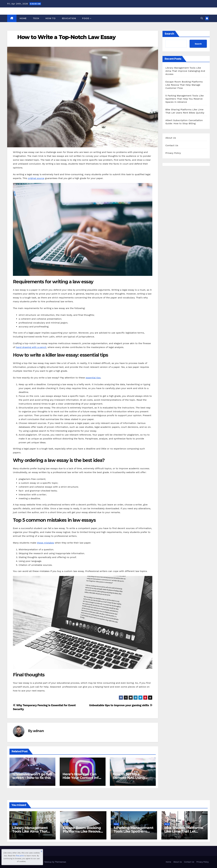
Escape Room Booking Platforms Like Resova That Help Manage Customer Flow (184, 85)
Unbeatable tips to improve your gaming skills (121, 705)
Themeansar (60, 862)
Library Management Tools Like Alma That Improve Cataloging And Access (185, 71)
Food (86, 18)
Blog (15, 824)
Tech (36, 18)
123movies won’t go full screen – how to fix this (32, 776)
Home (23, 18)
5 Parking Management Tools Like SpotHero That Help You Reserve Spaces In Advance (185, 99)
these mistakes (46, 543)
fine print (20, 856)
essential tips (93, 378)
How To (51, 18)
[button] (202, 18)
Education (69, 18)
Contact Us (172, 145)
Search (169, 34)
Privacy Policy (173, 153)
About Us (171, 138)
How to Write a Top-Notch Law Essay (66, 37)
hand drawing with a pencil (31, 347)
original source (36, 178)
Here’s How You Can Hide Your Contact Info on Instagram (82, 778)
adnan (38, 731)
